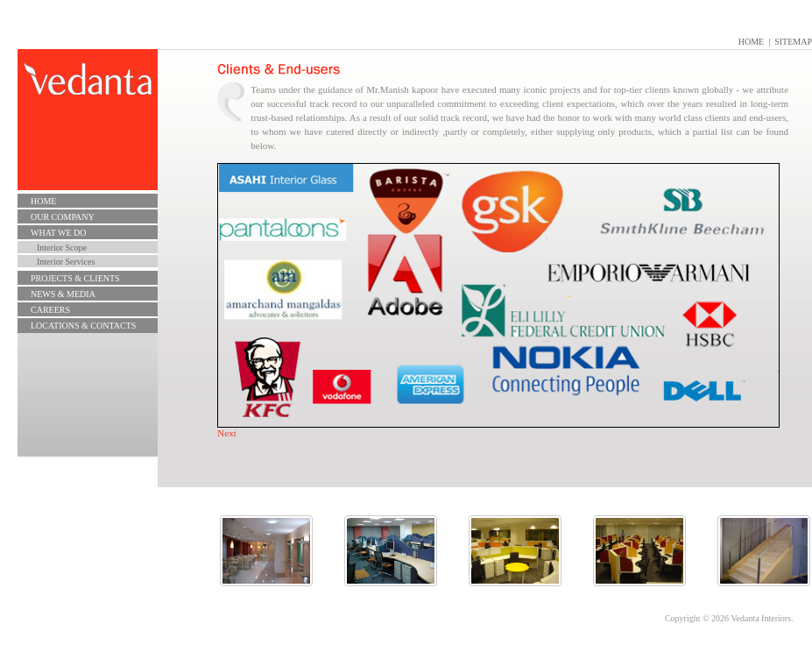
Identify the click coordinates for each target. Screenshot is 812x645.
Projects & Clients (75, 278)
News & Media (63, 294)
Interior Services (66, 262)
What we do (59, 233)
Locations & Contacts (83, 326)
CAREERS (50, 310)
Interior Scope (62, 248)
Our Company (63, 217)
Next (226, 433)
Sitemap (793, 42)
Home (751, 42)
